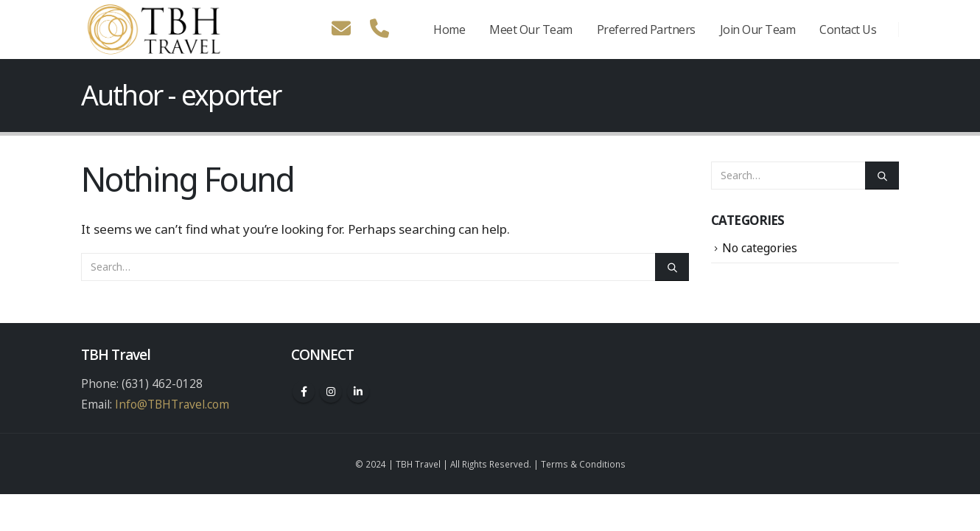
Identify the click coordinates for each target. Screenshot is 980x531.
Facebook (304, 392)
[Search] (672, 267)
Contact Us (848, 29)
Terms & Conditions (583, 464)
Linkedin (358, 392)
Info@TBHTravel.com (172, 404)
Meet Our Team (531, 29)
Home (449, 29)
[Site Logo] (155, 29)
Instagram (331, 392)
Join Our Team (758, 29)
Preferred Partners (646, 29)
